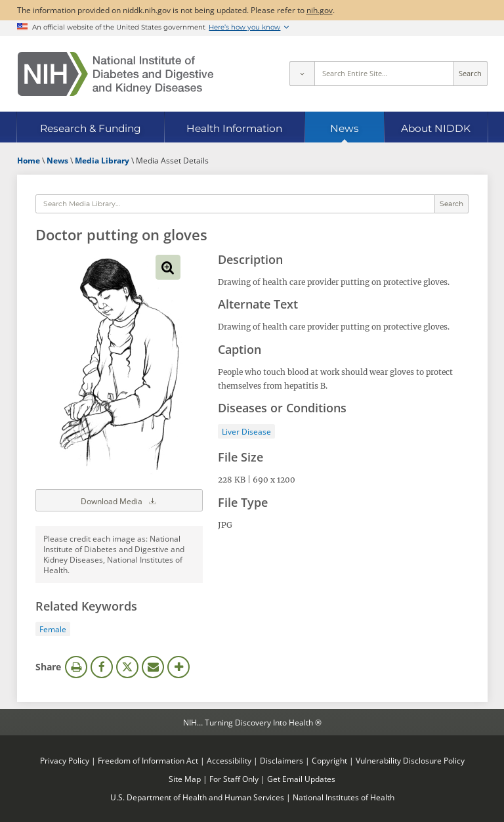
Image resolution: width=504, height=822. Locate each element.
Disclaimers (282, 760)
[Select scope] (302, 74)
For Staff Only (234, 779)
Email (153, 667)
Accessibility (229, 760)
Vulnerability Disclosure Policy (410, 760)
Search (470, 74)
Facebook (102, 667)
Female (53, 629)
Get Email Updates (301, 779)
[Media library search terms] (235, 204)
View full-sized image (168, 267)
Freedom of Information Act (148, 760)
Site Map (185, 779)
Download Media (119, 500)
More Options (178, 667)
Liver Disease (246, 431)
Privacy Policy (65, 760)
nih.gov (320, 10)
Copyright (329, 760)
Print (76, 667)
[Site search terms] (384, 74)
